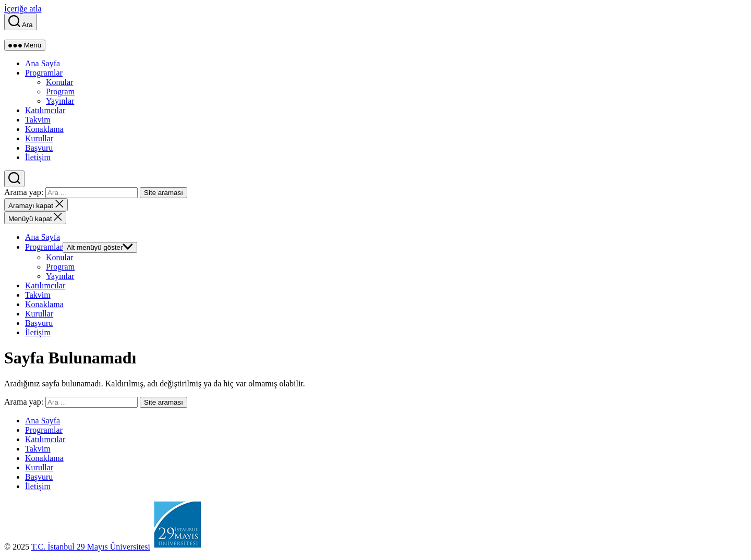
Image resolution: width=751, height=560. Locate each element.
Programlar (44, 73)
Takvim (38, 120)
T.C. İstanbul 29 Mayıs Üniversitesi (91, 547)
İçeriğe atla (23, 9)
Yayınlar (60, 101)
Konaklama (44, 129)
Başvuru (39, 148)
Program (60, 92)
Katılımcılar (45, 110)
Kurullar (39, 138)
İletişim (38, 157)
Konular (59, 82)
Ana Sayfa (43, 63)
